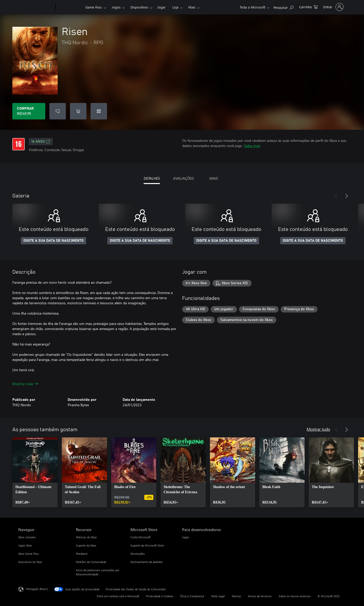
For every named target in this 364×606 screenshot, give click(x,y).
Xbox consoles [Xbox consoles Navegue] (27, 537)
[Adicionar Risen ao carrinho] (78, 111)
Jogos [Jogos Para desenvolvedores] (186, 537)
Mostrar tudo (318, 429)
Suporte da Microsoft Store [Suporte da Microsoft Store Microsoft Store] (147, 545)
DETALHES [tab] (152, 178)
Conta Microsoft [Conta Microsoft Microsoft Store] (140, 537)
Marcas (236, 596)
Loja (175, 7)
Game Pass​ (94, 7)
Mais (192, 7)
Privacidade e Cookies (160, 596)
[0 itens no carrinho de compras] (308, 7)
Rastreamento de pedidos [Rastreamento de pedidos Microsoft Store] (147, 562)
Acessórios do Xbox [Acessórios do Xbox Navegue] (30, 562)
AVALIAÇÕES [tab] (183, 178)
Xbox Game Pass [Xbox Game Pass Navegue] (29, 554)
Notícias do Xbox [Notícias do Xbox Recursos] (86, 537)
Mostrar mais (25, 384)
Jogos (116, 7)
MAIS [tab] (214, 178)
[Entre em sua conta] (333, 7)
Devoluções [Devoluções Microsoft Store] (138, 554)
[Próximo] (347, 196)
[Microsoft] (36, 7)
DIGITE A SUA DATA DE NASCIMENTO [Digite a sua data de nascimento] (54, 241)
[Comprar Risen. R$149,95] (29, 111)
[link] (35, 472)
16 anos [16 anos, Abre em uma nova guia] (41, 142)
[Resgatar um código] (99, 111)
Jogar (161, 7)
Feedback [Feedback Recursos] (82, 554)
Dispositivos (139, 7)
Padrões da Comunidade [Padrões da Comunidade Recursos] (91, 562)
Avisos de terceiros (260, 596)
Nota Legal (218, 596)
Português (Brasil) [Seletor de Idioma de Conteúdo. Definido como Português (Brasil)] (37, 589)
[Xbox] (70, 7)
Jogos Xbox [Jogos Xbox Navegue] (25, 545)
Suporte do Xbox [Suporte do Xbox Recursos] (86, 545)
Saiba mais (252, 146)
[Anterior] (336, 196)
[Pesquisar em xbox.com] (283, 7)
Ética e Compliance (192, 596)
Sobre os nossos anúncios (295, 596)
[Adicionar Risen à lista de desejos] (58, 111)
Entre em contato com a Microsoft (118, 596)
